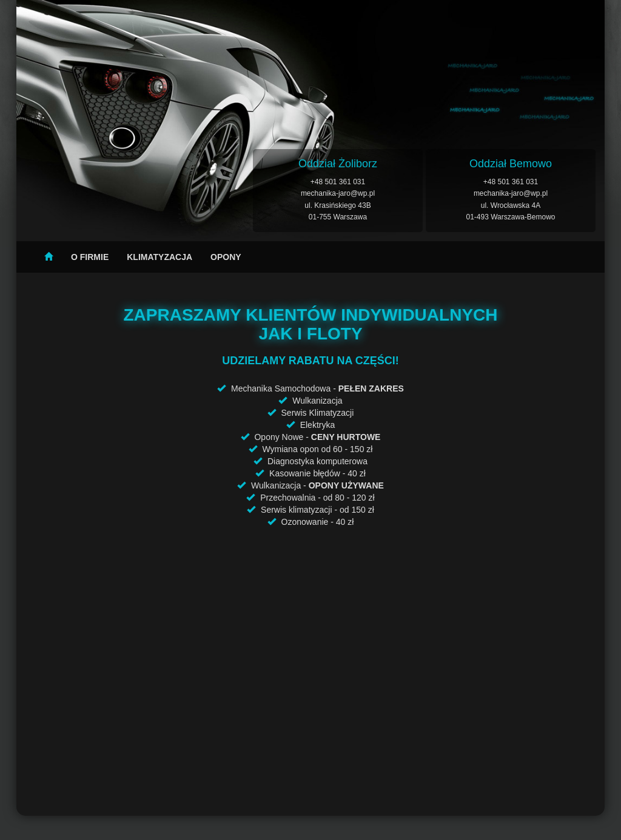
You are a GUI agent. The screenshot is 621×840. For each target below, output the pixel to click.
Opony (226, 257)
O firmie (90, 257)
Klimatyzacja (159, 257)
